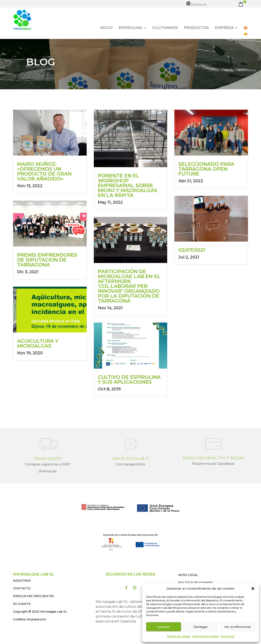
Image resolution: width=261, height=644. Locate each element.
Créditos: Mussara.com (30, 619)
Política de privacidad (205, 636)
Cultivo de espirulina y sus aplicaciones (129, 379)
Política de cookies (179, 636)
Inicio (106, 28)
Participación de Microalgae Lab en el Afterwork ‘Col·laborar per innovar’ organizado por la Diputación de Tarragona (129, 286)
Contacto (196, 5)
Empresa (224, 28)
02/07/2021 (192, 250)
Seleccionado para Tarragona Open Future (206, 169)
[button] (253, 589)
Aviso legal (227, 636)
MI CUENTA (22, 604)
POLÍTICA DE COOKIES (196, 583)
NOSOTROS (22, 581)
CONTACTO (22, 588)
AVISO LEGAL (188, 575)
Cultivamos (165, 28)
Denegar (201, 627)
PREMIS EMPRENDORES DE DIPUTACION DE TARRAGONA (47, 260)
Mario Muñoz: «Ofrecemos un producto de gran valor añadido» (44, 171)
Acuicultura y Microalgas (38, 343)
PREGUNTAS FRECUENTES (34, 596)
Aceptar (164, 627)
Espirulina (130, 28)
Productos (196, 28)
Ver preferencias (238, 627)
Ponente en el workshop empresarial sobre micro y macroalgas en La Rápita (128, 185)
